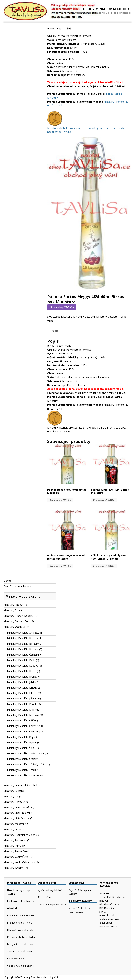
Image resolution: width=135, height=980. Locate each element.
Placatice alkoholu (17, 959)
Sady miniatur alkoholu (20, 951)
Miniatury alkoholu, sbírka (21, 937)
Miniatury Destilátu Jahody (22, 688)
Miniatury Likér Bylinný (16, 807)
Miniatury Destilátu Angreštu (23, 633)
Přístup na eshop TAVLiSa (21, 901)
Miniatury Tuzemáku (15, 851)
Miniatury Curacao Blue (17, 621)
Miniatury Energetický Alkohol (20, 785)
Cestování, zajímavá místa (52, 905)
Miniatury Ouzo (12, 829)
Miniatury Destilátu (84, 317)
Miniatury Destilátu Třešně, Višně (26, 764)
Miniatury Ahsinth (13, 605)
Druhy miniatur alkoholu (20, 944)
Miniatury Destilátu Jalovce (22, 693)
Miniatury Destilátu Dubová (23, 666)
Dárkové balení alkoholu (20, 930)
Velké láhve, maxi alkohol (21, 966)
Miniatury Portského (15, 840)
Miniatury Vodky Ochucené (19, 862)
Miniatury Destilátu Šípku (21, 748)
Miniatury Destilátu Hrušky (22, 677)
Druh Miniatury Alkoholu (17, 586)
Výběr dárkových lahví (50, 890)
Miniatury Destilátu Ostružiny (23, 732)
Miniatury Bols (12, 610)
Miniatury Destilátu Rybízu (22, 742)
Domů (7, 581)
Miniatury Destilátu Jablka (21, 682)
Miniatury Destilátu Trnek (21, 770)
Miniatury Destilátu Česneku (23, 655)
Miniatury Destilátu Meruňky (23, 715)
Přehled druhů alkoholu (20, 923)
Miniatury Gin (11, 796)
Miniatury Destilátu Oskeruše (23, 726)
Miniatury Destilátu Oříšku (22, 720)
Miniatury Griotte (13, 802)
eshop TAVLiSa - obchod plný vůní (41, 977)
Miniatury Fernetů (14, 791)
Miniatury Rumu (12, 846)
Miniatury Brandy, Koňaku (18, 616)
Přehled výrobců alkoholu (21, 915)
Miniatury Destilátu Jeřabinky (23, 698)
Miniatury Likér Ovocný (17, 818)
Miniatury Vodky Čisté (16, 857)
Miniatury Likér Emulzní (17, 813)
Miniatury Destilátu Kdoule (22, 704)
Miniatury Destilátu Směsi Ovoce (26, 753)
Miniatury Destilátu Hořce (22, 671)
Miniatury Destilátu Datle (21, 660)
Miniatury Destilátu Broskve (23, 649)
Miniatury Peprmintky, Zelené (20, 835)
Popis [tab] (55, 331)
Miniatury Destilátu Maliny (22, 710)
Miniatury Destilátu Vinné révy (24, 775)
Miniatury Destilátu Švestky (22, 759)
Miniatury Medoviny (15, 824)
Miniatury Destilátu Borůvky (23, 644)
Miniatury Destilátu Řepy (21, 737)
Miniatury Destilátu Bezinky (22, 638)
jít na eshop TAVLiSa (62, 307)
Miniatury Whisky (13, 868)
